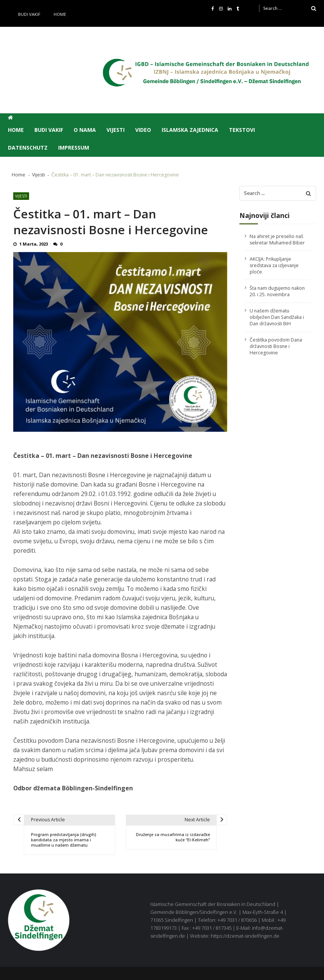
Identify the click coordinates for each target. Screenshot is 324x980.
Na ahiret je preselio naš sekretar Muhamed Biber (277, 240)
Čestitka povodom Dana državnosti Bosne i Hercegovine (276, 346)
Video (143, 130)
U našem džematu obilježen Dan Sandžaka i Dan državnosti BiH (277, 317)
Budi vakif (29, 14)
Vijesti (116, 130)
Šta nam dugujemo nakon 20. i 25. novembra (277, 291)
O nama (85, 130)
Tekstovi (242, 130)
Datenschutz (28, 148)
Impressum (74, 148)
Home (60, 14)
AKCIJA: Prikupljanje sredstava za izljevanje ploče (274, 265)
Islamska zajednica (190, 130)
